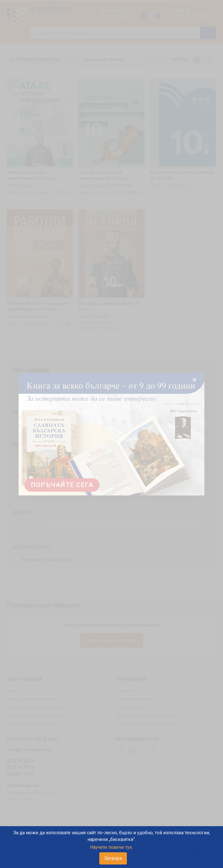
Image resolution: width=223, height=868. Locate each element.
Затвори (113, 858)
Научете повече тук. (111, 847)
